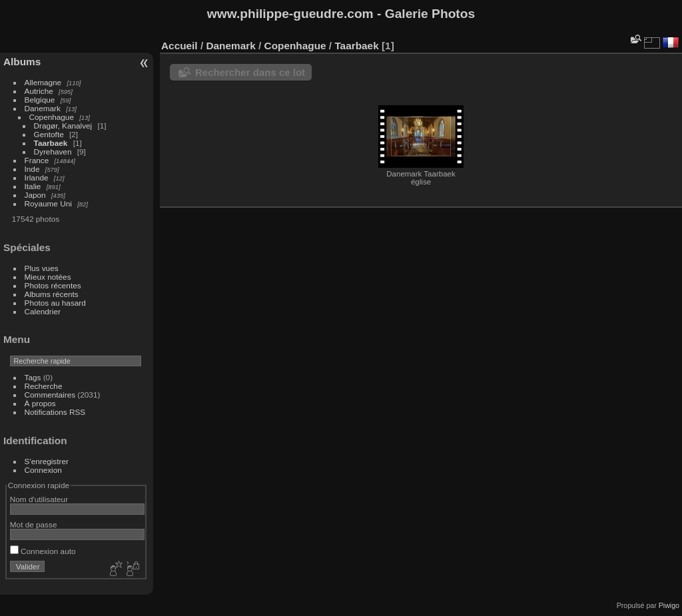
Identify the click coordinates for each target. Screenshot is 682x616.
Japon (35, 195)
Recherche (44, 386)
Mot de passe (34, 524)
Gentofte (49, 134)
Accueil (179, 46)
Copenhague (52, 117)
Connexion (43, 470)
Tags (33, 377)
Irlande (37, 177)
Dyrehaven (53, 152)
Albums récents (52, 294)
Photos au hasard (55, 303)
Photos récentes (53, 285)
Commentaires (50, 395)
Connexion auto (43, 551)
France (37, 160)
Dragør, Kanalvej (63, 126)
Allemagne (43, 82)
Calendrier (43, 311)
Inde (32, 169)
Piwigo (669, 605)
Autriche (39, 91)
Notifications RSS (55, 412)
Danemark (43, 108)
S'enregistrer (47, 461)
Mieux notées (48, 277)
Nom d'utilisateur (39, 499)
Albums (22, 62)
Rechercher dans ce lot (250, 72)
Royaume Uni (48, 203)
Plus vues (42, 268)
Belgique (40, 100)
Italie (33, 186)
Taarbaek (51, 143)
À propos (40, 403)
